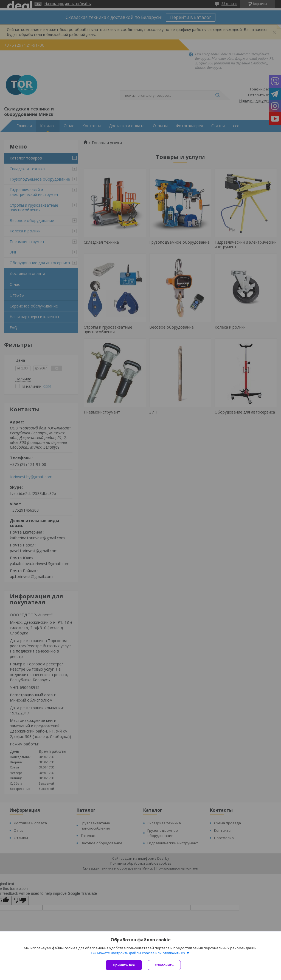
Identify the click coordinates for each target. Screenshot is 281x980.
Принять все (124, 965)
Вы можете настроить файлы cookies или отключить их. (139, 953)
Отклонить (164, 965)
